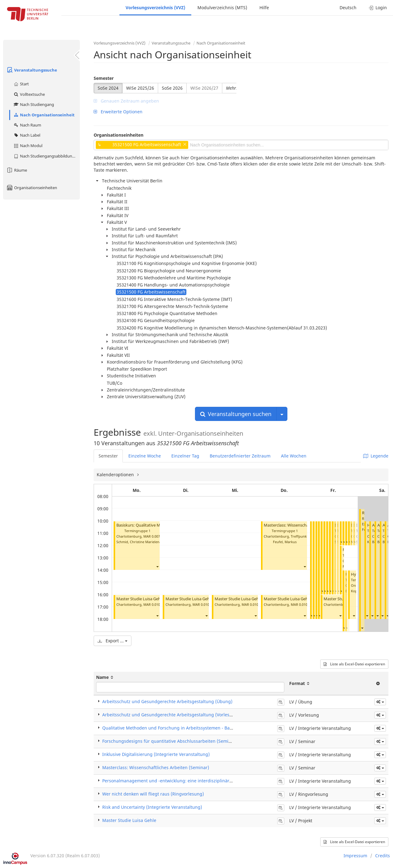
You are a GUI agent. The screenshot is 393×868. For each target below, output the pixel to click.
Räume (17, 170)
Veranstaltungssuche (32, 70)
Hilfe (264, 8)
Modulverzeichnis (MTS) (222, 8)
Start (21, 84)
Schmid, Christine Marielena (139, 542)
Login (378, 8)
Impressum (355, 856)
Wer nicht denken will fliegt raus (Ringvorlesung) (153, 794)
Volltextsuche (29, 94)
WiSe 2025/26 (140, 88)
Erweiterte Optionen (118, 112)
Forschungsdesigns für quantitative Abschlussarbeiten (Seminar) (170, 741)
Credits (383, 856)
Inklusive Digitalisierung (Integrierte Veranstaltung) (156, 754)
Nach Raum (27, 125)
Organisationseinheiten (32, 188)
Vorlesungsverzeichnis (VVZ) (155, 8)
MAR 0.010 (152, 604)
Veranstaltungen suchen (236, 414)
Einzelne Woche (145, 456)
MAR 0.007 (152, 536)
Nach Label (27, 135)
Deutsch (348, 8)
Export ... (113, 641)
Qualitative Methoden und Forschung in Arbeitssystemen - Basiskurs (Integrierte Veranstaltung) (202, 728)
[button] (157, 566)
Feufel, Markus (285, 542)
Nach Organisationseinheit (44, 115)
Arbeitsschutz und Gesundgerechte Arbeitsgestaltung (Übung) (167, 701)
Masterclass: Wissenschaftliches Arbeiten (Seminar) (156, 767)
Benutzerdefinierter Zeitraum (240, 456)
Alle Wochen (294, 456)
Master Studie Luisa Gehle (140, 599)
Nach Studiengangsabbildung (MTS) (47, 156)
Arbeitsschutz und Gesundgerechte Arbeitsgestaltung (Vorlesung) (171, 715)
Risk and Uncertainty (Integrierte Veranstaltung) (152, 807)
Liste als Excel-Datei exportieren (354, 664)
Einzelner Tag (185, 456)
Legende (376, 456)
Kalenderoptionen (116, 475)
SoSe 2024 (108, 88)
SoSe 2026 (172, 88)
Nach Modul (28, 146)
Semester (104, 78)
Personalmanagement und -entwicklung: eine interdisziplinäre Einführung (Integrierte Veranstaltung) (208, 781)
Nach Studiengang (34, 104)
